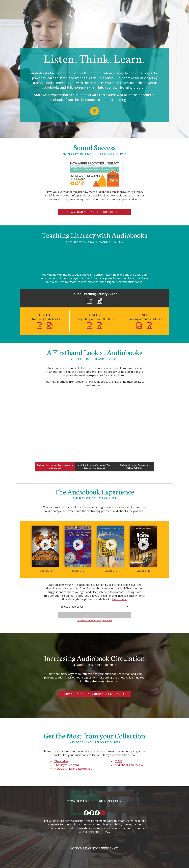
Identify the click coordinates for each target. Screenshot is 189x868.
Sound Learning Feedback (94, 848)
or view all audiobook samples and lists (94, 620)
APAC (106, 832)
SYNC (118, 761)
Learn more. (120, 599)
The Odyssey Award (67, 765)
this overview (109, 95)
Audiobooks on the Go (129, 765)
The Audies (61, 761)
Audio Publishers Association (67, 821)
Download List (94, 615)
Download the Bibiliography (94, 801)
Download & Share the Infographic (94, 212)
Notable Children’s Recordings (73, 769)
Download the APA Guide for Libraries (94, 694)
